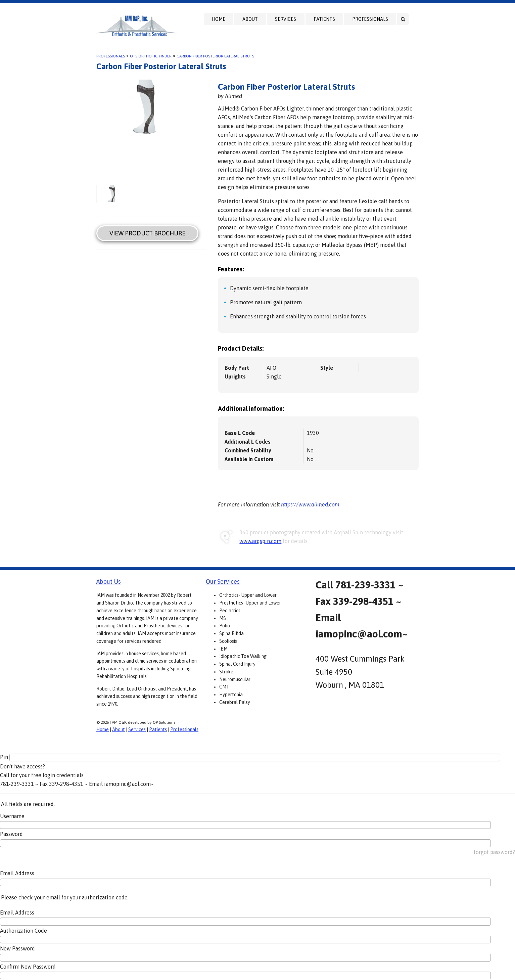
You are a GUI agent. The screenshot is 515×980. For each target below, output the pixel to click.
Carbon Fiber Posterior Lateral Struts (215, 56)
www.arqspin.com (260, 541)
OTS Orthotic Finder (151, 56)
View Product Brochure (147, 233)
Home (219, 19)
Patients (324, 19)
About (250, 19)
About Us (109, 582)
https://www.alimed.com (310, 504)
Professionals (370, 19)
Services (286, 19)
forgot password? (494, 852)
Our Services (223, 582)
